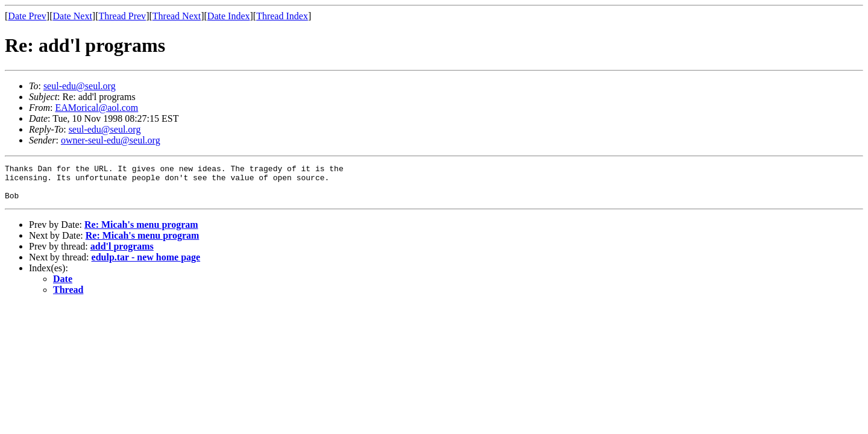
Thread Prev (122, 16)
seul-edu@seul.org (80, 86)
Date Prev (27, 16)
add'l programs (122, 253)
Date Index (229, 16)
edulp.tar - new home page (146, 264)
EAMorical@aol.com (96, 108)
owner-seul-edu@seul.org (111, 140)
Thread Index (282, 16)
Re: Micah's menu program (141, 232)
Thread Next (177, 16)
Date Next (73, 16)
